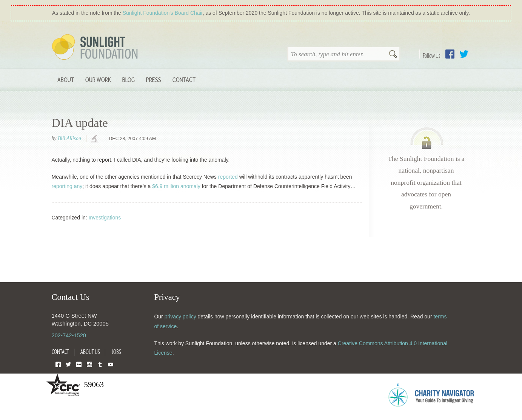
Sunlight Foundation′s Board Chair (163, 13)
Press (154, 80)
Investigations (105, 218)
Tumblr (100, 364)
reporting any (67, 186)
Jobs (116, 352)
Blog (129, 80)
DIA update (80, 123)
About (66, 80)
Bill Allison (69, 138)
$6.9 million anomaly (176, 186)
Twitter (464, 54)
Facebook (450, 54)
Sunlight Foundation (96, 48)
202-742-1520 (69, 335)
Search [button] (393, 55)
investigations (95, 139)
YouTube (111, 364)
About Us (90, 352)
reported (228, 177)
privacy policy (180, 317)
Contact (184, 80)
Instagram (89, 364)
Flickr (79, 364)
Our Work (98, 80)
